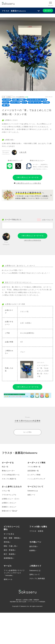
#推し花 (6, 105)
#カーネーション (35, 102)
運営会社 (19, 600)
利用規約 (36, 600)
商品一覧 (5, 467)
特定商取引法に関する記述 (18, 602)
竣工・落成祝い (10, 554)
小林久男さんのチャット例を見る (27, 183)
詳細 (27, 97)
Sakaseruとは (33, 491)
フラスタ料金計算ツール (11, 475)
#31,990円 (7, 100)
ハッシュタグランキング (36, 479)
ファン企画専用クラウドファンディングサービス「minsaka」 (14, 573)
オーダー (48, 11)
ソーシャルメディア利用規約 (36, 602)
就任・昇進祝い (10, 550)
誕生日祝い (34, 546)
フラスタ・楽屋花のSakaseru (14, 11)
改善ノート (32, 495)
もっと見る (27, 432)
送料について (35, 574)
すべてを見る (9, 534)
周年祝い (7, 542)
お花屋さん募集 (27, 600)
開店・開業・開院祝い (12, 538)
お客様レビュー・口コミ (11, 499)
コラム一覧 (6, 491)
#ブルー (6, 102)
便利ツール (8, 579)
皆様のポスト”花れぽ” (10, 511)
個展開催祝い (9, 558)
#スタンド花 (15, 102)
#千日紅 (46, 102)
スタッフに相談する (9, 479)
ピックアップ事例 (34, 475)
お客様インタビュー (9, 503)
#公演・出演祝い (19, 100)
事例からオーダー (8, 471)
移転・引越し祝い (11, 546)
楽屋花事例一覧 (33, 471)
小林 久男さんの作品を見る (33, 240)
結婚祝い (33, 550)
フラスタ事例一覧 (34, 467)
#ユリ (24, 102)
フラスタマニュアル (9, 495)
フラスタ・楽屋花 (36, 531)
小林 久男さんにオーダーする (27, 177)
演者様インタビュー (9, 507)
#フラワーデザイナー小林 (37, 100)
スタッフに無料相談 (37, 579)
